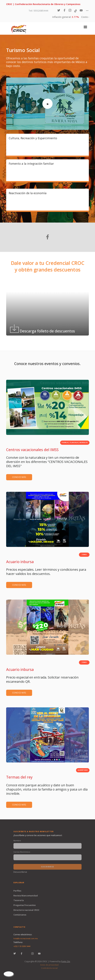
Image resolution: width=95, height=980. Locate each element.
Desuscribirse (20, 872)
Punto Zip (66, 961)
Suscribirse (47, 867)
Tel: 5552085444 (39, 11)
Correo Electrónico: (22, 852)
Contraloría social (49, 968)
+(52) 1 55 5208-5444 (22, 946)
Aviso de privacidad (49, 965)
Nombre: (17, 841)
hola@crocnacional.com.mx (26, 938)
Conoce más (19, 477)
